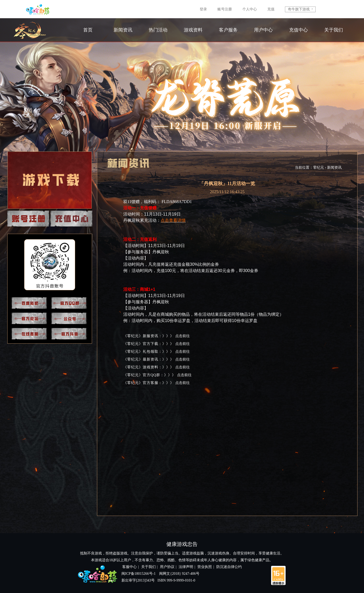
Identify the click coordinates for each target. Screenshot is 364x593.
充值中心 (298, 30)
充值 (271, 9)
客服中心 (129, 567)
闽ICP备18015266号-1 (138, 574)
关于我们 (334, 30)
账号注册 (225, 9)
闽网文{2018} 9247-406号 (179, 574)
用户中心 (263, 30)
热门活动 (158, 30)
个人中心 (250, 9)
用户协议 (167, 567)
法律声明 (186, 567)
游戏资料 (193, 30)
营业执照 (205, 567)
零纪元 (318, 168)
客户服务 (228, 30)
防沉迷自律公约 (229, 567)
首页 (88, 30)
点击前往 (183, 336)
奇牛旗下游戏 (300, 9)
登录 (203, 9)
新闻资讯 (123, 30)
